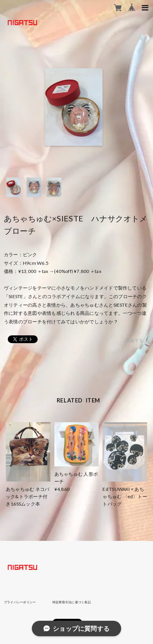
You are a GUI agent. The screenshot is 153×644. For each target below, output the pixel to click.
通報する (135, 340)
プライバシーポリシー (20, 602)
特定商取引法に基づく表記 (72, 602)
